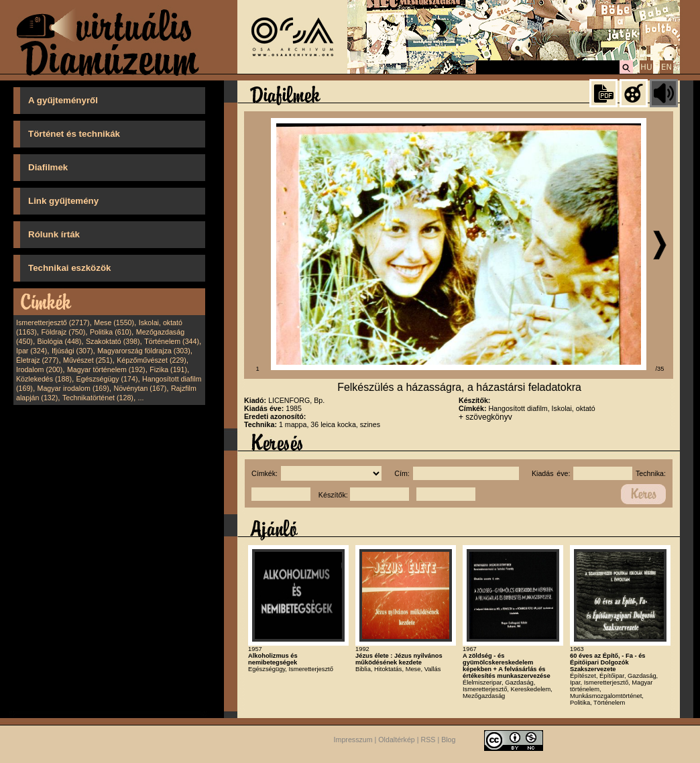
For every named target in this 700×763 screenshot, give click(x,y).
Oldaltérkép (397, 740)
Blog (448, 740)
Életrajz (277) (37, 360)
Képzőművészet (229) (152, 360)
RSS (428, 740)
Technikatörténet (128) (98, 398)
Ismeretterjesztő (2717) (53, 322)
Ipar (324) (32, 351)
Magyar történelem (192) (106, 369)
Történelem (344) (172, 341)
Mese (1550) (114, 322)
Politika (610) (111, 332)
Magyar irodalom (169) (73, 388)
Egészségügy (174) (107, 379)
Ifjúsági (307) (72, 351)
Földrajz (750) (63, 332)
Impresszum (353, 740)
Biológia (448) (60, 341)
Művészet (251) (87, 360)
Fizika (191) (168, 369)
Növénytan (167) (140, 388)
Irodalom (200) (39, 369)
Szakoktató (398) (113, 341)
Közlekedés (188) (44, 379)
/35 (660, 369)
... (141, 398)
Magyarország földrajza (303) (144, 351)
